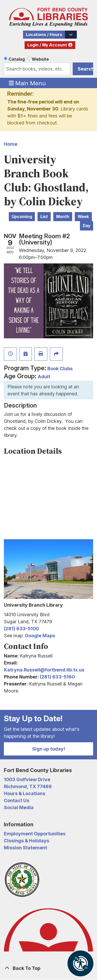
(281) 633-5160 (57, 677)
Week (83, 217)
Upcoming (22, 217)
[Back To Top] (48, 968)
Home (11, 144)
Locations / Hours (44, 35)
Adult (44, 377)
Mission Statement (25, 848)
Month (63, 217)
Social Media (19, 807)
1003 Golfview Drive (27, 779)
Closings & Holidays (27, 841)
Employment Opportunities (35, 834)
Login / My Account (47, 45)
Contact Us (17, 800)
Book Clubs (60, 369)
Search (85, 69)
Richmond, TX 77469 (28, 786)
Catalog (17, 59)
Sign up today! (49, 749)
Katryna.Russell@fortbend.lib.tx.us (44, 670)
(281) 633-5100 (21, 629)
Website (40, 59)
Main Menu (27, 83)
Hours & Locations (25, 793)
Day (87, 226)
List (44, 217)
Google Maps (40, 636)
